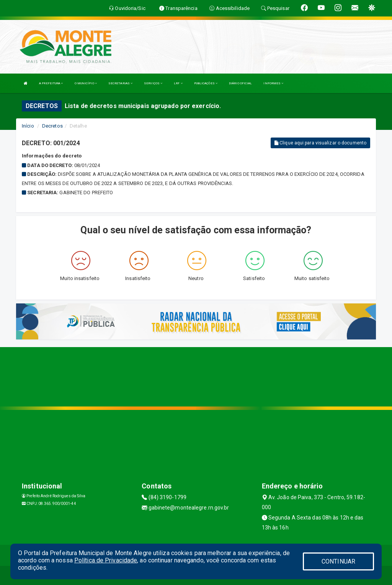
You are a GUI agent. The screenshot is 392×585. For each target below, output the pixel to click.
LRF (178, 83)
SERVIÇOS (153, 83)
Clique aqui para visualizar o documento (320, 143)
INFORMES (273, 83)
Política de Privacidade (106, 560)
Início (28, 126)
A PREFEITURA (51, 83)
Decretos (52, 126)
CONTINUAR (338, 561)
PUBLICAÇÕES (206, 83)
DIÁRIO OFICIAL (240, 83)
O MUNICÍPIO (86, 83)
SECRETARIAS (120, 83)
